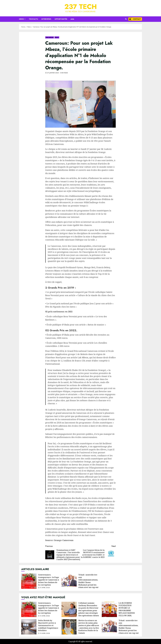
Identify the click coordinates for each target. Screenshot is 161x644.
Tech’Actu (33, 19)
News (21, 19)
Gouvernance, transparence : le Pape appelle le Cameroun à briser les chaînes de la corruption (29, 581)
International (50, 37)
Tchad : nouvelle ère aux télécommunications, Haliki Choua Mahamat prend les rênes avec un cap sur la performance (69, 581)
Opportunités (61, 19)
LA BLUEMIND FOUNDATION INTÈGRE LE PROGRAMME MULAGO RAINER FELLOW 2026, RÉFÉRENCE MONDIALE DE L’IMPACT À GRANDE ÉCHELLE (109, 609)
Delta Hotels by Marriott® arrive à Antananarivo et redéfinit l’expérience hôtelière (29, 627)
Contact (135, 19)
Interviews (46, 19)
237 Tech (81, 7)
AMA (72, 19)
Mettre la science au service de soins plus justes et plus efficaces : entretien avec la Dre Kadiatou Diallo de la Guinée (69, 627)
